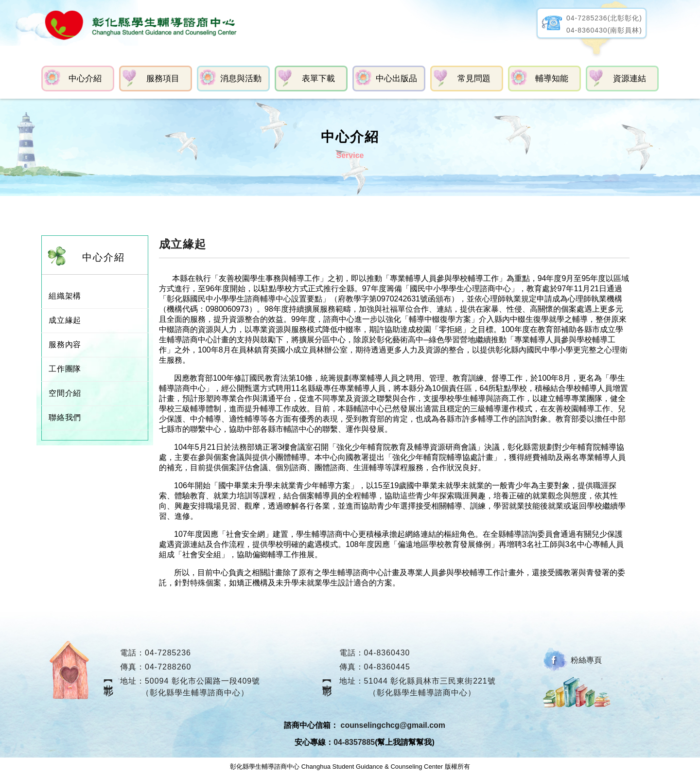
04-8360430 (387, 653)
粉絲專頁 (586, 660)
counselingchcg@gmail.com (393, 725)
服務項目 (163, 79)
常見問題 (474, 79)
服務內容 (65, 344)
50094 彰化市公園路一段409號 (203, 681)
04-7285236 (168, 653)
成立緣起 (65, 320)
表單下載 (318, 79)
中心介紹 (85, 79)
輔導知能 (552, 79)
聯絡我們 (65, 417)
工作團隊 (65, 369)
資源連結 (630, 79)
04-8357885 (354, 742)
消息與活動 (241, 79)
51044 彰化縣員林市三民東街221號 (430, 681)
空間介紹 (65, 393)
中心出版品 (396, 79)
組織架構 (65, 296)
